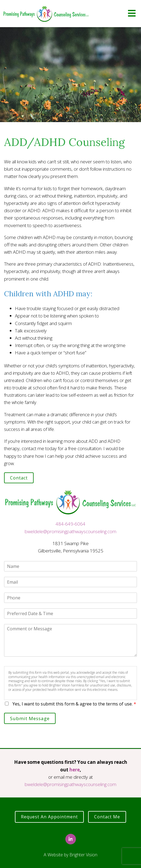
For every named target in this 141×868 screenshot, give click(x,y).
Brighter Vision (83, 855)
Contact (19, 478)
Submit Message (30, 718)
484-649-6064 (70, 524)
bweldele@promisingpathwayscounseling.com (70, 531)
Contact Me (107, 817)
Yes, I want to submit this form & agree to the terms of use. (74, 704)
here (75, 770)
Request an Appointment (49, 817)
